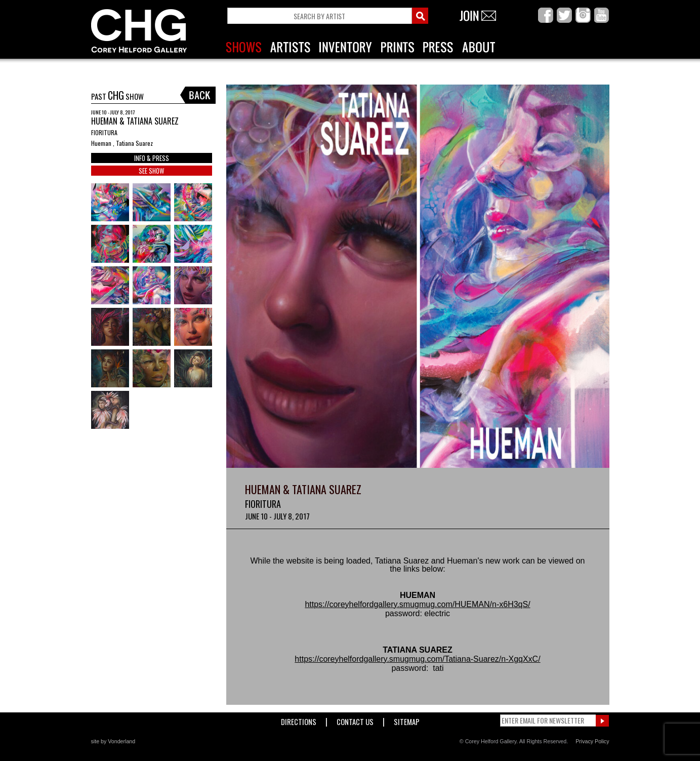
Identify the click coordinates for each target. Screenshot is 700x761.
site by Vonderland (113, 741)
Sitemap (407, 720)
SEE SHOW (151, 171)
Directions (299, 720)
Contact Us (355, 720)
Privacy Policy (592, 741)
